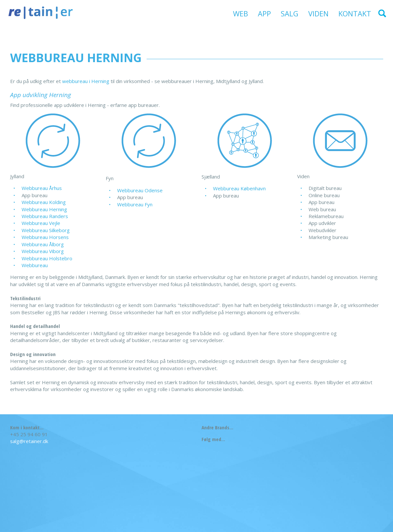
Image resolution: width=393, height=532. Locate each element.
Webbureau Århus (42, 188)
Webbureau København (239, 188)
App (264, 13)
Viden (318, 13)
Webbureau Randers (45, 216)
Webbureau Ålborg (43, 244)
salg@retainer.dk (29, 441)
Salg (290, 13)
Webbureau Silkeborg (46, 230)
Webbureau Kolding (44, 202)
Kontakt (355, 13)
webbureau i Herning (86, 81)
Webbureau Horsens (45, 237)
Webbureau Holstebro (47, 258)
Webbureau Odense (140, 190)
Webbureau (35, 265)
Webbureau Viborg (43, 251)
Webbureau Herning (44, 209)
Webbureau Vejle (41, 223)
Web (241, 13)
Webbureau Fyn (135, 204)
